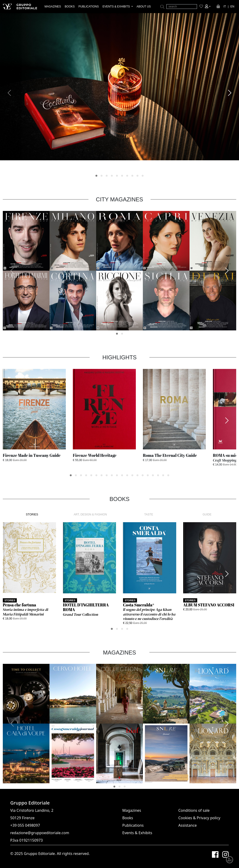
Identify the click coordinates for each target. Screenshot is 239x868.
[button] (208, 7)
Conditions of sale (194, 810)
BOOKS (70, 7)
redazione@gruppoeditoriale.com (40, 833)
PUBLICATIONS (89, 7)
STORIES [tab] (32, 514)
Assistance (188, 825)
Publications (133, 825)
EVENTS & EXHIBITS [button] (117, 7)
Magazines (132, 810)
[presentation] (9, 93)
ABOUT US (144, 7)
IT (225, 7)
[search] (182, 7)
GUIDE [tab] (207, 514)
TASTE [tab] (149, 514)
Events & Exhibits (137, 833)
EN (232, 7)
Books (128, 818)
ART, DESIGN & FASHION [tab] (90, 514)
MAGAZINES (53, 7)
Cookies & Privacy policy (199, 818)
